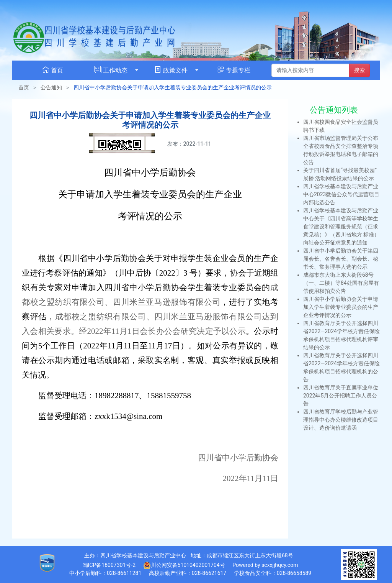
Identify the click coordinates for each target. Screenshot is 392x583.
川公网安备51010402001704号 (184, 565)
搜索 (359, 70)
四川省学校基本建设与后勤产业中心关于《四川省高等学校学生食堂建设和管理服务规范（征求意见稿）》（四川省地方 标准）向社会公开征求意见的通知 (341, 227)
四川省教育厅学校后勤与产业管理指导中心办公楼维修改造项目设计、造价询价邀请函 (341, 420)
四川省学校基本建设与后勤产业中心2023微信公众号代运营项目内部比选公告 (341, 194)
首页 (24, 87)
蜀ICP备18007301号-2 (109, 565)
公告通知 (51, 87)
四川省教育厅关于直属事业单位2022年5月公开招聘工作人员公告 (341, 396)
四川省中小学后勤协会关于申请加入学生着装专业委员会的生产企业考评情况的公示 (341, 307)
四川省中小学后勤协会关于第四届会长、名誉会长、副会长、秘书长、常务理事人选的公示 (341, 259)
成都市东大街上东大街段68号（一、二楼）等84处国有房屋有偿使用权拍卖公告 (341, 283)
